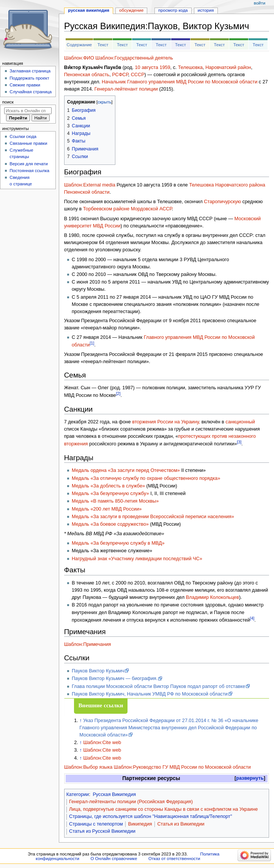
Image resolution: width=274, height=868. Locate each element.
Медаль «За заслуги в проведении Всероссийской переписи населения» (153, 517)
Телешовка (190, 67)
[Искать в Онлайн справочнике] (28, 111)
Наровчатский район (228, 67)
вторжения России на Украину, (166, 422)
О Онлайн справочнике (114, 859)
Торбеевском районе (106, 209)
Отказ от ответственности (174, 859)
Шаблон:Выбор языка (88, 767)
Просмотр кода (173, 10)
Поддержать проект (29, 78)
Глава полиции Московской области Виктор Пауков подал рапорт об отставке (158, 686)
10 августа (147, 67)
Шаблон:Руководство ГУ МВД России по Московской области (182, 767)
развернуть (250, 778)
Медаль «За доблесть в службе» (108, 486)
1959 (165, 67)
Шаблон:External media (90, 185)
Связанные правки (28, 143)
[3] (239, 442)
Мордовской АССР (151, 209)
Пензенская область (87, 75)
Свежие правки (25, 85)
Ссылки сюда (23, 136)
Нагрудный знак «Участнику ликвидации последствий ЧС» (137, 559)
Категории (78, 794)
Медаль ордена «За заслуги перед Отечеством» (126, 470)
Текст (103, 45)
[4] (252, 618)
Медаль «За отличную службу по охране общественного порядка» (146, 478)
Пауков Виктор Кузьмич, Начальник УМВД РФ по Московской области (150, 694)
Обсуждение (131, 10)
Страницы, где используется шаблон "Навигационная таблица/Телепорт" (150, 816)
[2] (118, 393)
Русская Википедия (114, 794)
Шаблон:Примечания (88, 644)
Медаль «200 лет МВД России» (107, 509)
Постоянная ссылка (29, 171)
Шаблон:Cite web (102, 743)
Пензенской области (87, 192)
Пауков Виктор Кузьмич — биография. (115, 678)
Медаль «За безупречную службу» (110, 494)
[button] (250, 778)
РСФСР (120, 75)
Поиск (8, 102)
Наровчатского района (240, 185)
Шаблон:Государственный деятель (134, 58)
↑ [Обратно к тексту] (80, 721)
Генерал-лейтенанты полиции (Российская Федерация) (131, 802)
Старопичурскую (222, 202)
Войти (260, 3)
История (206, 10)
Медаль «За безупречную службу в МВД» (118, 543)
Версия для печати (29, 164)
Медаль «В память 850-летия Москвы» (115, 501)
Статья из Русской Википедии (102, 831)
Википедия (140, 824)
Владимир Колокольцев (213, 597)
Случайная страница (31, 92)
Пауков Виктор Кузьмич (98, 671)
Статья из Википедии (181, 824)
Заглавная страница (30, 71)
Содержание (79, 45)
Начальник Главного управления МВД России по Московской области (180, 82)
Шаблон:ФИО (79, 58)
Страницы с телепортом (96, 824)
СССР (138, 75)
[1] (92, 343)
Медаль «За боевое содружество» (110, 524)
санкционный (240, 422)
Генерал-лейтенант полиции (126, 89)
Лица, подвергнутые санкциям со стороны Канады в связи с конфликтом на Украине (163, 809)
